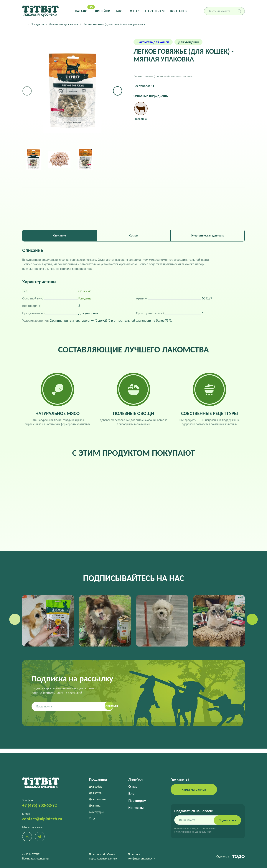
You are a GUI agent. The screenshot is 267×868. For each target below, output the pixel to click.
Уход (92, 818)
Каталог (84, 11)
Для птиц (95, 805)
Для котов (95, 792)
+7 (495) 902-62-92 (39, 805)
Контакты (177, 11)
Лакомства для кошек (64, 24)
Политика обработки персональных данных (103, 856)
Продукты (37, 24)
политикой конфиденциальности (194, 831)
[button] (118, 91)
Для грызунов (98, 799)
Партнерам (154, 11)
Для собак (95, 786)
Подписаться (226, 819)
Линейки (104, 11)
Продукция (98, 779)
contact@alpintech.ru (42, 818)
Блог (121, 11)
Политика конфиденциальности (142, 856)
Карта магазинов (194, 789)
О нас (135, 11)
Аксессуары (96, 811)
